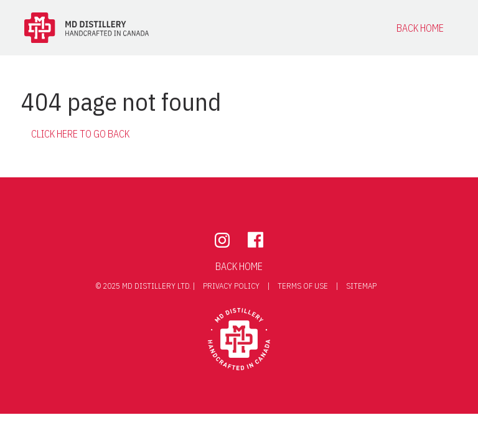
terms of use (303, 286)
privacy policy (232, 286)
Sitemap (361, 286)
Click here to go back (80, 134)
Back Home (420, 28)
